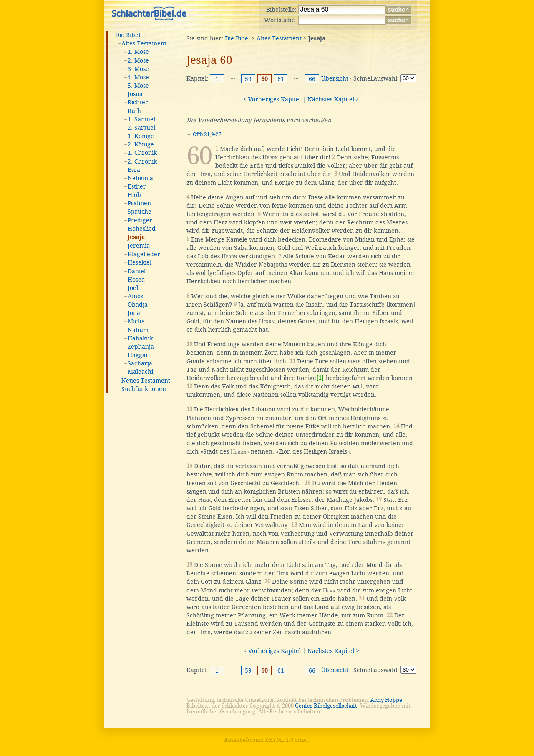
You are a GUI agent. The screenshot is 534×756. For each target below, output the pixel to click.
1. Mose (138, 52)
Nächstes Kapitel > (333, 99)
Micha (136, 321)
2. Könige (141, 144)
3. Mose (138, 69)
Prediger (140, 220)
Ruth (134, 111)
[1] (320, 378)
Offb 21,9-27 (207, 134)
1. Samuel (141, 119)
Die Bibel (128, 35)
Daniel (137, 271)
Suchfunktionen (144, 389)
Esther (137, 186)
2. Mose (138, 60)
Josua (135, 94)
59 (248, 79)
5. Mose (138, 86)
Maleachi (140, 372)
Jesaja (136, 237)
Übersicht (335, 78)
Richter (138, 102)
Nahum (138, 330)
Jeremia (139, 246)
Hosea (136, 280)
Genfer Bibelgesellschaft (326, 706)
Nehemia (140, 178)
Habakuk (140, 338)
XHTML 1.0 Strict (287, 740)
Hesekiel (140, 262)
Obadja (138, 305)
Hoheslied (142, 229)
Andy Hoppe (386, 700)
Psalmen (139, 203)
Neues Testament (146, 381)
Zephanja (141, 347)
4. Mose (138, 77)
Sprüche (140, 212)
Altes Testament (144, 43)
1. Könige (141, 136)
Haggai (137, 355)
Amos (135, 296)
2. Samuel (141, 128)
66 (312, 79)
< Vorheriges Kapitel (272, 99)
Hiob (134, 195)
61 (281, 79)
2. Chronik (142, 161)
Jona (134, 313)
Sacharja (140, 363)
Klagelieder (144, 254)
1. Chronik (142, 153)
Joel (133, 288)
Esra (134, 170)
